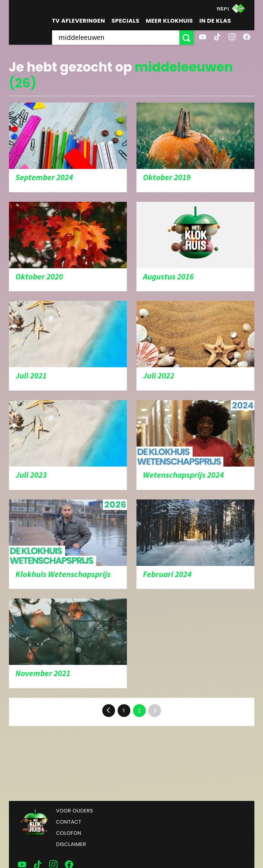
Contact (69, 822)
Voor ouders (74, 811)
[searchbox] (116, 38)
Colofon (69, 833)
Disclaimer (71, 844)
